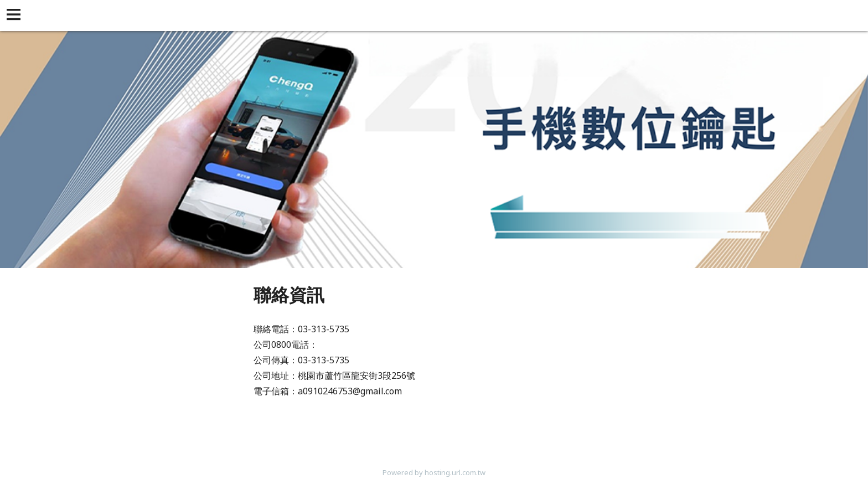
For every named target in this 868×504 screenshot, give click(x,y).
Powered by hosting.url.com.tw (434, 472)
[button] (15, 16)
